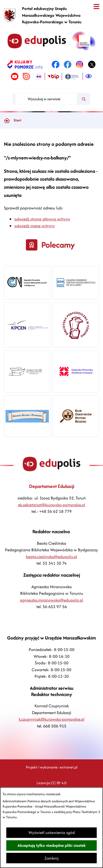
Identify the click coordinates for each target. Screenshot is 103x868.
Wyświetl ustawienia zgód (52, 833)
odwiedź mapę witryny (35, 226)
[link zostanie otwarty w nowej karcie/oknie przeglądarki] (25, 64)
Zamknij (51, 858)
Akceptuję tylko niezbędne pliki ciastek (52, 845)
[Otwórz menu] (96, 7)
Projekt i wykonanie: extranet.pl (52, 767)
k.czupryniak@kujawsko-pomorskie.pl (52, 719)
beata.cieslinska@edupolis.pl (51, 557)
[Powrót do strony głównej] (7, 120)
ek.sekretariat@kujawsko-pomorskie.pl (52, 505)
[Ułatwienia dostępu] (89, 76)
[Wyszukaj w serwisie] (46, 99)
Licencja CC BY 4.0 (51, 783)
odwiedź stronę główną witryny (42, 219)
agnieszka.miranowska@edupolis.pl (51, 600)
